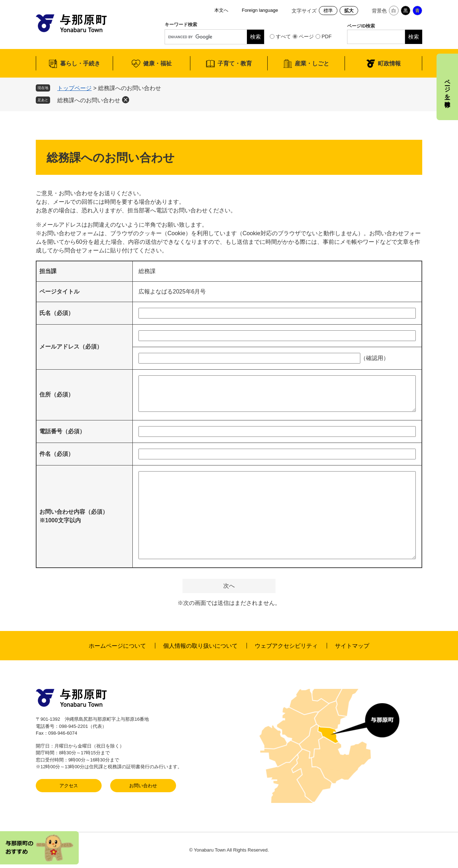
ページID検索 (361, 26)
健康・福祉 (157, 63)
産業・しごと (312, 63)
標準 (328, 11)
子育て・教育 (235, 63)
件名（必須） (57, 454)
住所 (57, 394)
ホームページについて (117, 646)
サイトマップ (352, 646)
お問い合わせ (143, 786)
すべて (283, 36)
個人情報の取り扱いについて (200, 646)
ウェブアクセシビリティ (286, 646)
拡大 (349, 11)
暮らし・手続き (80, 63)
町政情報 (389, 63)
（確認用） (375, 358)
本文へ (221, 10)
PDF (327, 36)
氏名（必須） (57, 313)
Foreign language (260, 10)
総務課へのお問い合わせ (89, 100)
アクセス (69, 786)
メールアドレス (71, 347)
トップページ (74, 88)
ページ (306, 36)
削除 (126, 100)
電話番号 (62, 431)
